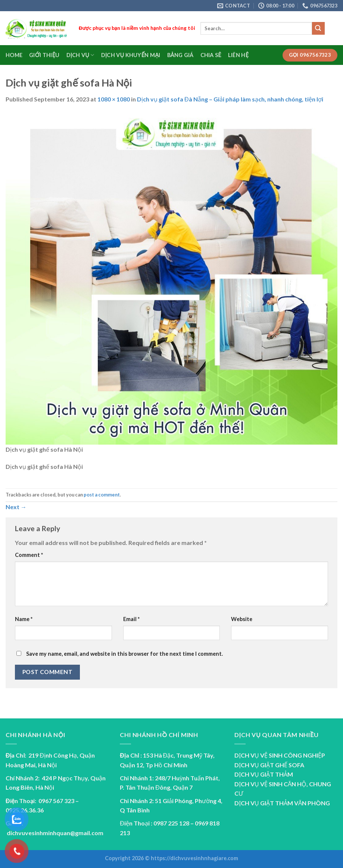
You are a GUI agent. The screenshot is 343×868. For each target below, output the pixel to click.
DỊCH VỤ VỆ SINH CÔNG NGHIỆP (280, 755)
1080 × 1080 (114, 99)
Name (24, 619)
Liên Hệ (238, 55)
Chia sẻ (211, 55)
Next (16, 507)
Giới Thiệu (44, 55)
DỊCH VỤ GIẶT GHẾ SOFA (269, 765)
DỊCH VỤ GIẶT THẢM (264, 774)
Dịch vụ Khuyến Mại (131, 55)
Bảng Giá (180, 55)
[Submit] (318, 28)
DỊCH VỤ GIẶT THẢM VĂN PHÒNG (282, 803)
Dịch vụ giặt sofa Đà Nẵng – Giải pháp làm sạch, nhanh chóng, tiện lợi (230, 99)
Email (131, 619)
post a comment (102, 495)
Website (242, 619)
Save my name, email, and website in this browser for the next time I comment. (124, 654)
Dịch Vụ (80, 55)
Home (14, 55)
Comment (29, 555)
